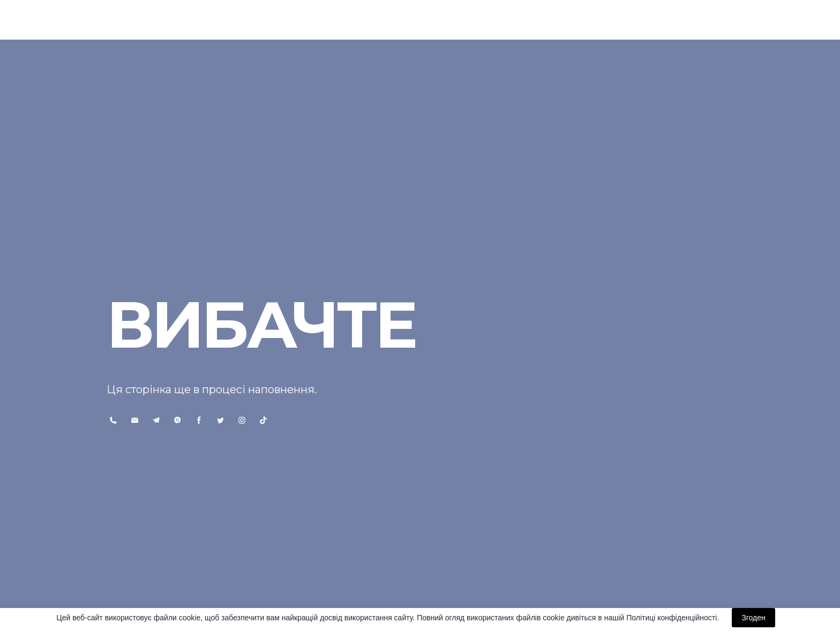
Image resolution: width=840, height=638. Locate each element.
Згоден (753, 618)
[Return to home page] (152, 20)
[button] (113, 420)
